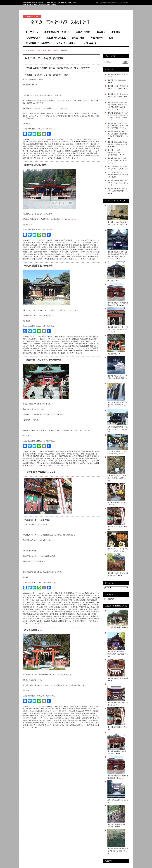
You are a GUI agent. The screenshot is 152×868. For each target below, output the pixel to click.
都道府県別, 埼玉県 (74, 614)
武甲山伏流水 (89, 723)
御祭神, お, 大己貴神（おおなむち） (69, 254)
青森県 (83, 153)
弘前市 (25, 156)
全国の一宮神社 (83, 32)
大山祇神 (72, 153)
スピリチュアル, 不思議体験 (83, 240)
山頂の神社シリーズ (48, 156)
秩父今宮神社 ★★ (33, 630)
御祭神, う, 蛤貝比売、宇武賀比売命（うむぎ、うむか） (59, 146)
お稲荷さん (37, 353)
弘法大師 (33, 621)
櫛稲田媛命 (92, 256)
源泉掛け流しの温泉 (56, 38)
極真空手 (40, 621)
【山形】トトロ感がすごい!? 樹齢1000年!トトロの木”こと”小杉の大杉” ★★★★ (117, 152)
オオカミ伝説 (40, 616)
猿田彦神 (72, 351)
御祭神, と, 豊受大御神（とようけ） (86, 341)
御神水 (85, 256)
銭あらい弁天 (52, 725)
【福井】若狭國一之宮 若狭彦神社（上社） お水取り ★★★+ (118, 97)
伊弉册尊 (67, 619)
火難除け (79, 351)
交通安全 (86, 351)
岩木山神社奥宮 (92, 153)
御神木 (80, 725)
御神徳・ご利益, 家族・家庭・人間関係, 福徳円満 (71, 144)
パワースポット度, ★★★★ (70, 142)
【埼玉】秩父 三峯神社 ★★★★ (40, 472)
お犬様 (77, 621)
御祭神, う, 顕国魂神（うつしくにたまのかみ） (55, 149)
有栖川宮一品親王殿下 (79, 619)
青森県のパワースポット (35, 158)
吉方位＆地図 (78, 38)
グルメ (48, 463)
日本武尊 (46, 259)
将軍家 (83, 621)
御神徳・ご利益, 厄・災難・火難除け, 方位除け (53, 598)
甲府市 (30, 256)
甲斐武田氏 (73, 259)
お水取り (101, 32)
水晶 (57, 259)
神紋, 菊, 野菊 (48, 144)
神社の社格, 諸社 (69, 346)
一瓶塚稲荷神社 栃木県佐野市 (39, 266)
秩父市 (61, 619)
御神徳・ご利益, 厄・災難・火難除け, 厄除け (38, 247)
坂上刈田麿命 (28, 153)
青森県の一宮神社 (87, 156)
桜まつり (93, 254)
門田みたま (40, 463)
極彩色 (55, 619)
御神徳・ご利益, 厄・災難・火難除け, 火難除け (46, 346)
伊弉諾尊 (49, 619)
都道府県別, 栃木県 (82, 346)
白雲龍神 (59, 153)
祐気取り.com (29, 27)
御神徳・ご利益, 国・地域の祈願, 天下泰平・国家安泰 (80, 711)
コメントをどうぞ (72, 158)
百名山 (65, 153)
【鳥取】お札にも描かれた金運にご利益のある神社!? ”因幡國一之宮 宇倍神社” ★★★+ (118, 126)
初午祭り (86, 348)
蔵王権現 (39, 259)
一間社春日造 (94, 616)
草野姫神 (54, 351)
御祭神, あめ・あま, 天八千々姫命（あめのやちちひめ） (68, 461)
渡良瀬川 (69, 463)
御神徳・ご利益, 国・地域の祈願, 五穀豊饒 (55, 605)
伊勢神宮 (116, 32)
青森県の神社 (67, 156)
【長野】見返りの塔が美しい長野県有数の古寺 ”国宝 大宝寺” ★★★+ (118, 144)
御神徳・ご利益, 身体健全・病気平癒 (35, 344)
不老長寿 (93, 351)
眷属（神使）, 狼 (38, 243)
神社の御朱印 (97, 38)
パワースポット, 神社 (47, 709)
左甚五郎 (79, 256)
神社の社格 (83, 146)
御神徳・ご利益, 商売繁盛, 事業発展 (60, 240)
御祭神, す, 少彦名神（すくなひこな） (58, 243)
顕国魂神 (58, 156)
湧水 (28, 259)
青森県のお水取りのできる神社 (44, 153)
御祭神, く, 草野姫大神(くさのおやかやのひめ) (58, 348)
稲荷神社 (44, 353)
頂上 (30, 156)
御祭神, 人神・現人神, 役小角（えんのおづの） (64, 716)
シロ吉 (82, 463)
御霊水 (78, 153)
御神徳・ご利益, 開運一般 (54, 458)
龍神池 (33, 725)
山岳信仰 (63, 256)
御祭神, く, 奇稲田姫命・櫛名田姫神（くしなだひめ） (61, 252)
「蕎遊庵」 (36, 420)
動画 (111, 38)
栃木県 (32, 351)
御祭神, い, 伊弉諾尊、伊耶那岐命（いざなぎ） (72, 602)
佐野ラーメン (27, 310)
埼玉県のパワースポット (37, 619)
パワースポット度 (78, 243)
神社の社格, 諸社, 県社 (62, 247)
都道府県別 (39, 144)
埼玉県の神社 (77, 616)
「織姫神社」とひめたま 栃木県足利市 (43, 360)
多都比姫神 (76, 156)
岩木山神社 (36, 156)
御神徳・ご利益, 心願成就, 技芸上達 (35, 711)
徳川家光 (68, 616)
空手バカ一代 (69, 621)
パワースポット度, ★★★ (56, 339)
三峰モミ (26, 621)
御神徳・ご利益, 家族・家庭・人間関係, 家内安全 (75, 595)
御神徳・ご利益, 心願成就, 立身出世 (79, 456)
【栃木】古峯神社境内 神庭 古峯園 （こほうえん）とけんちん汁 (118, 183)
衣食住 (65, 351)
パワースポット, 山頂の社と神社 (84, 149)
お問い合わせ (90, 43)
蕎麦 (26, 465)
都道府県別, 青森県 (36, 142)
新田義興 (61, 621)
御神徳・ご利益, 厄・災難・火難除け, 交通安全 (65, 344)
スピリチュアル (92, 252)
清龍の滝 (74, 725)
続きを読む (27, 123)
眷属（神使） (92, 614)
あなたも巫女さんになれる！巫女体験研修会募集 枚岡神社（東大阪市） (118, 175)
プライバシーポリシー (67, 43)
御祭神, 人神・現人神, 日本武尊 (39, 254)
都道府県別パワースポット (57, 32)
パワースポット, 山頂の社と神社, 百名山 (78, 139)
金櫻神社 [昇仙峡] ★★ (35, 165)
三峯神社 (90, 619)
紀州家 (32, 616)
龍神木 (27, 725)
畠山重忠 (47, 621)
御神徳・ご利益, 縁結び (52, 142)
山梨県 (66, 259)
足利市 (31, 465)
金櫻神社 (56, 256)
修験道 (97, 619)
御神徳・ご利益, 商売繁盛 (50, 250)
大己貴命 (42, 256)
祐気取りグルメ (33, 38)
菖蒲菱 (62, 616)
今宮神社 (67, 725)
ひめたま (88, 463)
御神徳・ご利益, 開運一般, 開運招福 (60, 593)
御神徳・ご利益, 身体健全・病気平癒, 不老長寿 (64, 337)
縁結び (62, 463)
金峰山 (52, 259)
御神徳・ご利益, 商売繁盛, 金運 (54, 245)
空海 (61, 259)
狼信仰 (33, 259)
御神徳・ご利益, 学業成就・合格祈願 (77, 458)
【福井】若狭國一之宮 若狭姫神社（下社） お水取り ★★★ (118, 88)
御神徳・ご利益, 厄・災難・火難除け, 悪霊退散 (46, 607)
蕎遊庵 (53, 463)
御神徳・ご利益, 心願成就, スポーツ (47, 609)
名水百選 (60, 725)
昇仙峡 (36, 256)
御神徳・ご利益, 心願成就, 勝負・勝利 (76, 713)
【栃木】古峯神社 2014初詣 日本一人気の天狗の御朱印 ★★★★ (118, 191)
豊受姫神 (93, 348)
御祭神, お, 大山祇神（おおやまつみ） (78, 151)
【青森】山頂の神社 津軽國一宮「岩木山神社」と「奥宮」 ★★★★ (57, 68)
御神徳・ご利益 (33, 146)
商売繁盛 (47, 351)
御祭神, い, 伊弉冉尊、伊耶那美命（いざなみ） (79, 607)
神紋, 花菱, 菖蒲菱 (51, 595)
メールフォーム (119, 3)
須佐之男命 (71, 256)
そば (94, 463)
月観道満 (49, 616)
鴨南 (58, 463)
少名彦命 (49, 256)
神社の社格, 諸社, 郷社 (89, 337)
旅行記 (53, 254)
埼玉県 (25, 619)
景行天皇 (85, 616)
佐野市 (60, 351)
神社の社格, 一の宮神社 (56, 139)
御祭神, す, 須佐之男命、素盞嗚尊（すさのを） (82, 245)
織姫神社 (76, 463)
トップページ (32, 32)
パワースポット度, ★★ (68, 250)
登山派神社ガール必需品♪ (38, 43)
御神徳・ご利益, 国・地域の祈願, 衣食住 (79, 339)
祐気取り (33, 463)
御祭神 (36, 149)
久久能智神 (39, 351)
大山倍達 (54, 621)
